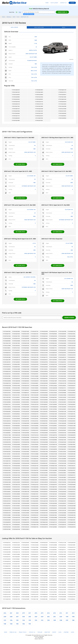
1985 (5, 625)
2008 (11, 618)
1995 (17, 621)
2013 (55, 614)
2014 (48, 614)
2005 (30, 618)
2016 (36, 614)
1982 (23, 625)
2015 (42, 614)
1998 (73, 618)
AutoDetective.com (14, 3)
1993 (30, 621)
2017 (30, 614)
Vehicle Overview (14, 28)
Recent (54, 633)
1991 (42, 621)
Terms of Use (13, 633)
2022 (5, 614)
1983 (17, 625)
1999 (67, 618)
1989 (55, 621)
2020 (17, 614)
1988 (61, 621)
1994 (23, 621)
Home (47, 3)
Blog (60, 633)
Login (72, 3)
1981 (30, 625)
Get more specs (20, 165)
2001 (55, 618)
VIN (17, 12)
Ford (36, 41)
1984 (11, 625)
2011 (67, 614)
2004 (36, 618)
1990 (48, 621)
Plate (20, 12)
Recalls (64, 28)
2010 (73, 614)
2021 (11, 614)
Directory (47, 633)
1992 (36, 621)
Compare (66, 633)
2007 (17, 618)
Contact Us (63, 3)
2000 (61, 618)
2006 (23, 618)
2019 (23, 614)
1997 (5, 621)
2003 (42, 618)
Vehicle (39, 28)
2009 (5, 618)
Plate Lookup (54, 3)
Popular (40, 633)
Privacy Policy (23, 633)
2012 (61, 614)
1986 (73, 621)
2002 (48, 618)
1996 (11, 621)
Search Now (62, 12)
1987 (67, 621)
